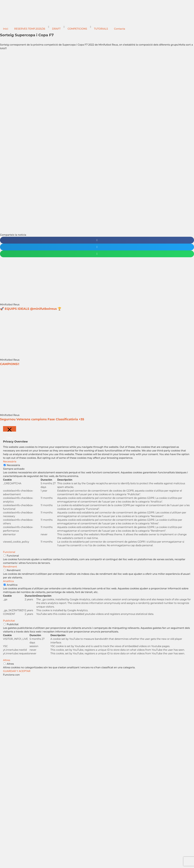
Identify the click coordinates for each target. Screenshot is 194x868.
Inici (6, 29)
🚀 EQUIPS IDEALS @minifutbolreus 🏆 (31, 309)
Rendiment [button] (10, 567)
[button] (97, 240)
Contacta (120, 29)
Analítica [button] (8, 581)
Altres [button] (7, 660)
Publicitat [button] (9, 621)
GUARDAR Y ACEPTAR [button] (17, 671)
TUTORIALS (101, 29)
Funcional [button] (9, 552)
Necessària (13, 465)
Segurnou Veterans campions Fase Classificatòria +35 (42, 419)
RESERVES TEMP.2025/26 (30, 29)
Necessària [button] (10, 462)
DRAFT (56, 29)
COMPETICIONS (77, 29)
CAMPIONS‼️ (10, 364)
